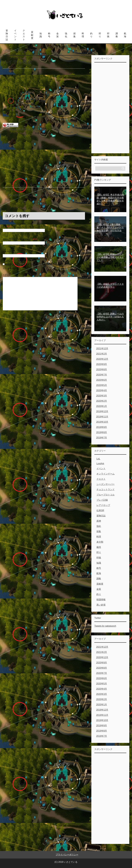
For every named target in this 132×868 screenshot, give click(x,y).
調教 (117, 35)
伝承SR (100, 510)
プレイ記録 (102, 500)
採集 (74, 35)
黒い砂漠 (101, 605)
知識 (41, 35)
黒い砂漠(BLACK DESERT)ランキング (20, 129)
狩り (100, 35)
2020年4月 (102, 390)
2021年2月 (102, 354)
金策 (58, 35)
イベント (15, 35)
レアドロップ (103, 505)
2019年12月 (102, 411)
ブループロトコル (106, 495)
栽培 (99, 547)
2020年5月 (102, 385)
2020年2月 (102, 401)
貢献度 (32, 35)
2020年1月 (102, 406)
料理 (83, 35)
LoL (98, 459)
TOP (13, 50)
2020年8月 (102, 369)
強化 (66, 35)
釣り (91, 35)
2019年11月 (102, 417)
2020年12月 (102, 359)
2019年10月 (102, 422)
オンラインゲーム (106, 474)
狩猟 (108, 35)
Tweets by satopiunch (105, 626)
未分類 (100, 542)
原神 (99, 521)
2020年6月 (102, 380)
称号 (49, 35)
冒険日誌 (7, 35)
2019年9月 (102, 427)
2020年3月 (102, 396)
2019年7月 (102, 438)
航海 (125, 35)
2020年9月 (102, 364)
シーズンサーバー (106, 484)
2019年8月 (102, 432)
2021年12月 (102, 348)
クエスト (24, 35)
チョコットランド (106, 489)
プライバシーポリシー (67, 855)
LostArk (100, 464)
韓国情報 (101, 600)
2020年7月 (102, 375)
